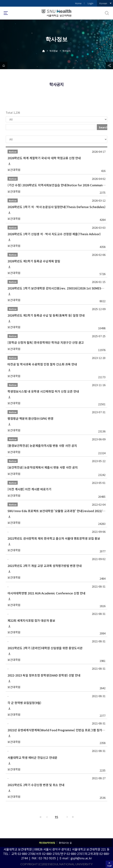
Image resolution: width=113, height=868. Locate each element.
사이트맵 (6, 13)
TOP (109, 866)
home (4, 65)
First (41, 817)
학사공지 (67, 51)
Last (72, 817)
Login (90, 3)
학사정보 (54, 51)
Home (78, 3)
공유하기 (109, 65)
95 (56, 817)
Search (103, 127)
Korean (103, 3)
